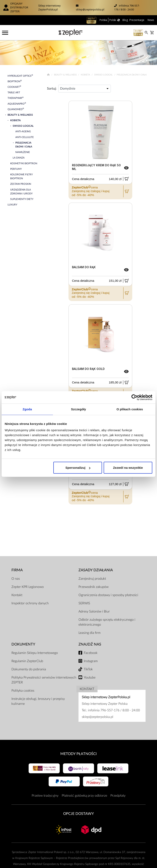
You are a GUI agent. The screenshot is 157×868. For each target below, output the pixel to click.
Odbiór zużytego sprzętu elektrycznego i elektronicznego (107, 622)
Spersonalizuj (78, 468)
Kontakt (17, 595)
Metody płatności (78, 754)
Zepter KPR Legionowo (28, 587)
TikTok (88, 669)
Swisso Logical (104, 75)
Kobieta (86, 75)
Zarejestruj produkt (92, 579)
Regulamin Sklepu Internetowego (35, 653)
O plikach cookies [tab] (130, 409)
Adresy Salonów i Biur (94, 611)
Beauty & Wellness (66, 75)
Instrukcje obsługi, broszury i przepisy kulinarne (38, 701)
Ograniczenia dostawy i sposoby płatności (108, 595)
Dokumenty (23, 644)
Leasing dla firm (90, 633)
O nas (16, 579)
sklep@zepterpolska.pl (90, 9)
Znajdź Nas (90, 644)
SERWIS (84, 603)
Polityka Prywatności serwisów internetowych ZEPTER (44, 680)
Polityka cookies (23, 691)
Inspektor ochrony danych (30, 603)
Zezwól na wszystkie (128, 468)
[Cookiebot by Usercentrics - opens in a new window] (134, 397)
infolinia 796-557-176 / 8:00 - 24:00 (127, 7)
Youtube (90, 678)
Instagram (91, 661)
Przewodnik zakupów (94, 587)
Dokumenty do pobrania (29, 669)
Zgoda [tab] (27, 409)
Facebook (91, 653)
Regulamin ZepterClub (27, 661)
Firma (17, 570)
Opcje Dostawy (78, 814)
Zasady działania (96, 570)
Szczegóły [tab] (78, 409)
